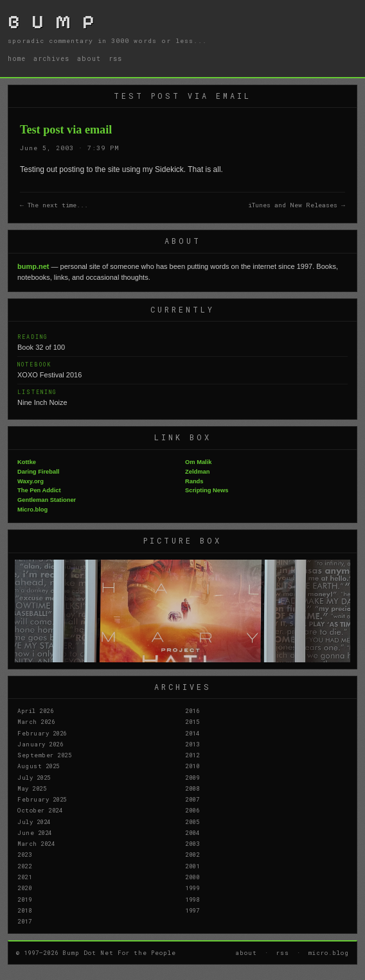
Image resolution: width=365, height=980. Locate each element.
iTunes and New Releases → (297, 205)
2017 (24, 921)
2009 (192, 777)
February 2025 (42, 799)
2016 (192, 710)
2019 (24, 899)
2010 (192, 766)
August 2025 (39, 766)
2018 (24, 910)
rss (115, 58)
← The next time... (54, 205)
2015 (192, 721)
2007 (192, 799)
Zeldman (197, 472)
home (17, 58)
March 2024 (36, 843)
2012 (192, 755)
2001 (192, 866)
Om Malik (198, 462)
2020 (24, 888)
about (89, 58)
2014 (192, 733)
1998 (192, 899)
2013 (192, 744)
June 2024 (35, 832)
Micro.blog (32, 510)
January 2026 (40, 744)
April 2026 (35, 710)
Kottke (27, 462)
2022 (24, 866)
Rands (194, 481)
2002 (192, 854)
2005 (192, 821)
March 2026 (36, 721)
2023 (24, 854)
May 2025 (32, 788)
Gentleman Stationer (47, 500)
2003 (192, 843)
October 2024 (40, 810)
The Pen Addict (39, 490)
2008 (192, 788)
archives (51, 58)
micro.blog (329, 952)
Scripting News (207, 490)
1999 (192, 888)
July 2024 (34, 821)
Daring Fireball (38, 472)
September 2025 (44, 755)
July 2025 (34, 777)
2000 (192, 877)
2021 (24, 877)
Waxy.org (31, 481)
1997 (192, 910)
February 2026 (42, 733)
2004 (192, 832)
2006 (192, 810)
